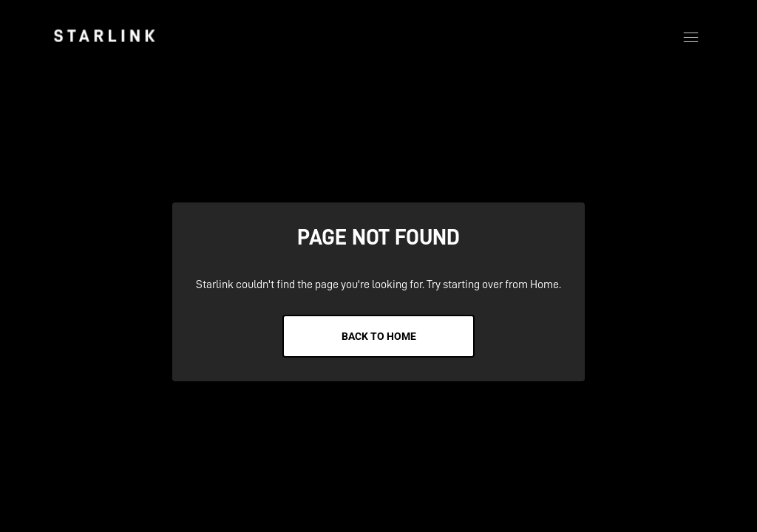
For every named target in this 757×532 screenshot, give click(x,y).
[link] (104, 35)
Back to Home (379, 336)
